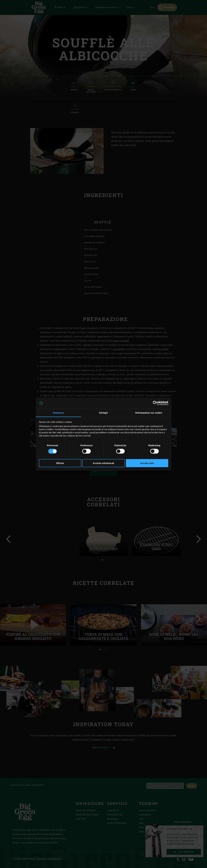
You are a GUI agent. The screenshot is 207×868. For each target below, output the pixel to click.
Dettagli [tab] (103, 413)
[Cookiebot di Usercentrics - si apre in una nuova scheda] (155, 403)
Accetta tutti (147, 463)
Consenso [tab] (58, 413)
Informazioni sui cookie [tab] (149, 413)
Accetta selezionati (103, 463)
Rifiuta (60, 463)
